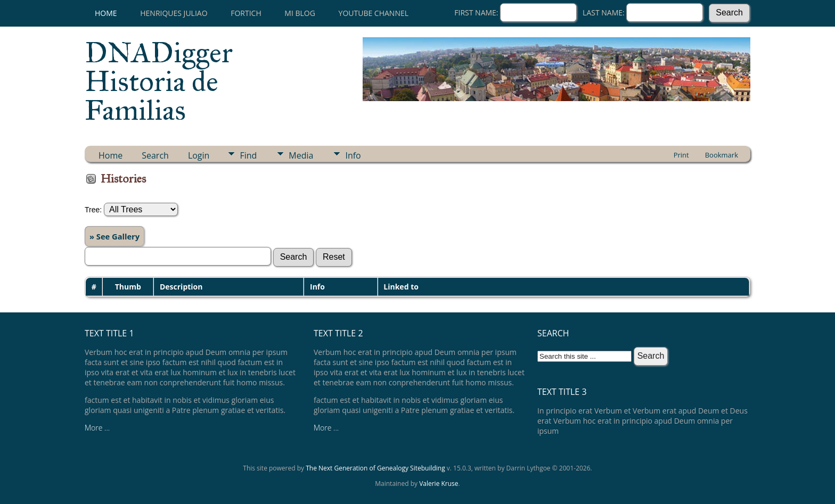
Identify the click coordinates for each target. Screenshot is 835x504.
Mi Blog (300, 13)
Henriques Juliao (174, 13)
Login (199, 155)
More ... (97, 428)
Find (248, 155)
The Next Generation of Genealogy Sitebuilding (375, 468)
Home (106, 13)
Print (681, 155)
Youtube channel (374, 13)
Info (353, 155)
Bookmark (722, 155)
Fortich (246, 13)
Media (301, 155)
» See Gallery (114, 236)
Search (155, 155)
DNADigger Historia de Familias (159, 81)
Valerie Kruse (439, 484)
